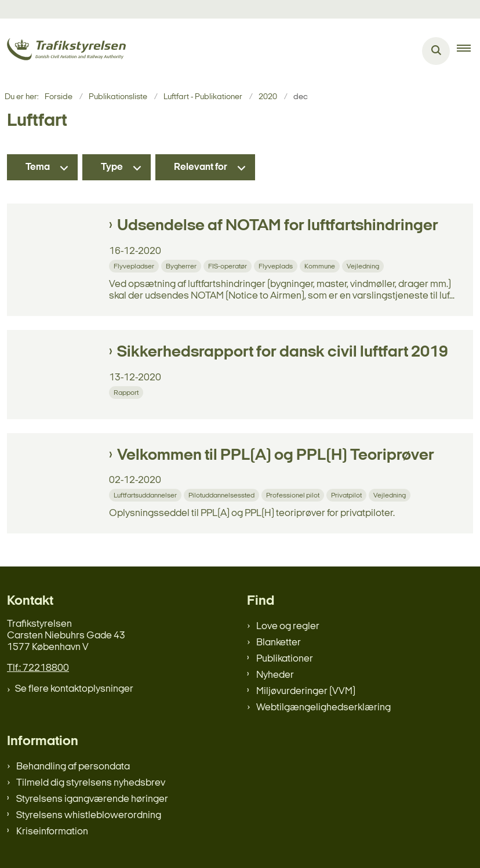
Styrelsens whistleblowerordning (89, 816)
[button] (468, 51)
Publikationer (285, 659)
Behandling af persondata (73, 767)
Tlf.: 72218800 (38, 668)
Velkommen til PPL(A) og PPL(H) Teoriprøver (276, 456)
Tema (38, 167)
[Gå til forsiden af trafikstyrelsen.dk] (63, 51)
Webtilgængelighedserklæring (323, 708)
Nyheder (275, 675)
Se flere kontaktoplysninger (74, 689)
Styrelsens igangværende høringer (92, 799)
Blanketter (279, 643)
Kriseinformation (52, 832)
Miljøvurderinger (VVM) (306, 691)
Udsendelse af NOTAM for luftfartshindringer (278, 226)
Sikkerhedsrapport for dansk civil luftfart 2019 (283, 353)
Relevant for (201, 167)
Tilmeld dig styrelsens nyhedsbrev (91, 783)
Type (112, 167)
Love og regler (288, 627)
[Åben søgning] (436, 51)
